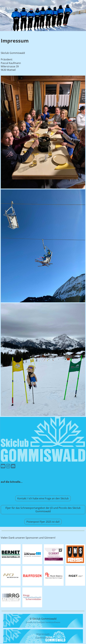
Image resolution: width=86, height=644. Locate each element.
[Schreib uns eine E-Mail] (13, 466)
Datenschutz (43, 638)
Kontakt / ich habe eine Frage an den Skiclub (43, 498)
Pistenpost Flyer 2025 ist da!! (43, 522)
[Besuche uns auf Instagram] (8, 466)
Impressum (43, 634)
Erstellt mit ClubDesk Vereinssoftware (43, 622)
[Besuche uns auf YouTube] (3, 466)
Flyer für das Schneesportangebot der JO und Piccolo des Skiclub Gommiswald (43, 510)
